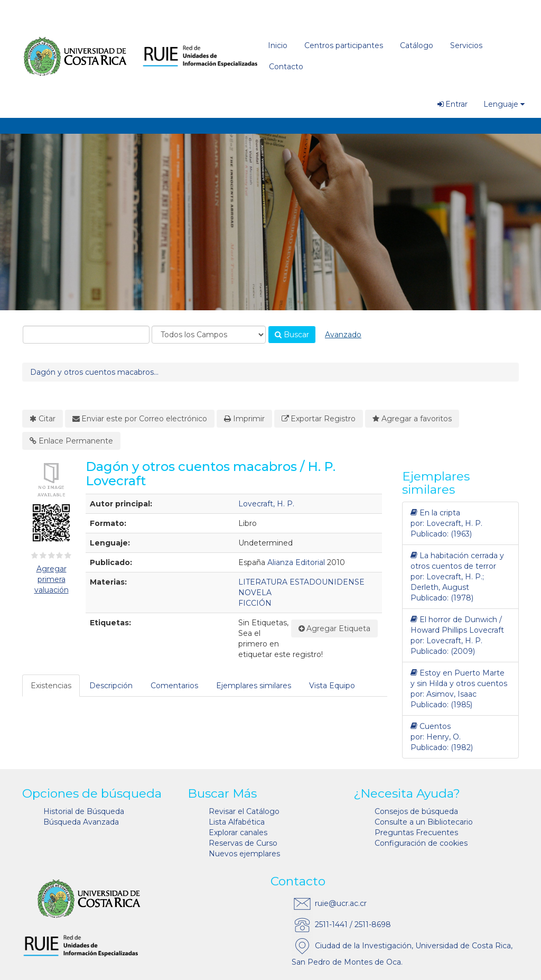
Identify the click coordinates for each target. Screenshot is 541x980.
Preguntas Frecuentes (416, 833)
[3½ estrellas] (58, 556)
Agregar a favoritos (412, 419)
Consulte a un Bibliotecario (424, 822)
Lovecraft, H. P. (266, 504)
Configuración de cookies (421, 843)
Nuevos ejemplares (244, 854)
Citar (43, 419)
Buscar (292, 335)
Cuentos (431, 726)
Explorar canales (238, 833)
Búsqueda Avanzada (81, 822)
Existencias (51, 686)
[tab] (52, 686)
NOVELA (255, 593)
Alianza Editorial (296, 562)
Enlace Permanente (71, 441)
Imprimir (244, 419)
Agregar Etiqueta (335, 628)
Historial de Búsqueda (84, 811)
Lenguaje (504, 104)
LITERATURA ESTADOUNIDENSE (301, 582)
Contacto (286, 67)
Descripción (111, 686)
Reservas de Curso (243, 843)
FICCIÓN (255, 603)
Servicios (466, 45)
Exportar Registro (319, 419)
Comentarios (174, 686)
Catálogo (417, 45)
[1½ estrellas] (41, 556)
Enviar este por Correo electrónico (140, 419)
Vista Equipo (332, 686)
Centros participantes (344, 45)
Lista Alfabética (237, 822)
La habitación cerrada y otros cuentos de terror (457, 561)
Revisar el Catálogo (244, 811)
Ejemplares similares (254, 686)
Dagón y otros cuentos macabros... (94, 372)
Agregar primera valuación (52, 579)
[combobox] (86, 335)
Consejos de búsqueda (416, 811)
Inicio (278, 45)
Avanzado (343, 335)
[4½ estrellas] (66, 556)
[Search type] (209, 335)
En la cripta (435, 513)
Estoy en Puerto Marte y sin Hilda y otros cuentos (459, 678)
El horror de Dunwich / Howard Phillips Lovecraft (457, 625)
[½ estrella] (33, 556)
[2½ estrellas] (49, 556)
